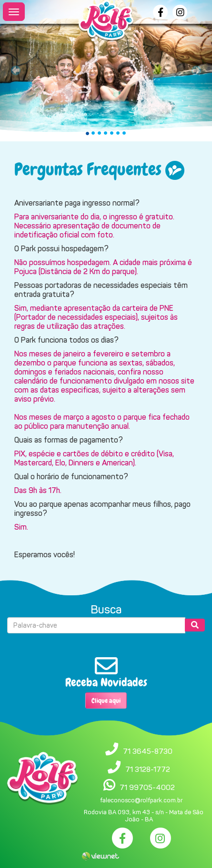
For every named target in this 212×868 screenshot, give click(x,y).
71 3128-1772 (148, 769)
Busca (106, 610)
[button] (16, 71)
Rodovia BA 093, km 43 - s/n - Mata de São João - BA (144, 816)
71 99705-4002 (147, 787)
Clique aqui (106, 700)
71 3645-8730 (148, 751)
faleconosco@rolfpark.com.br (141, 800)
